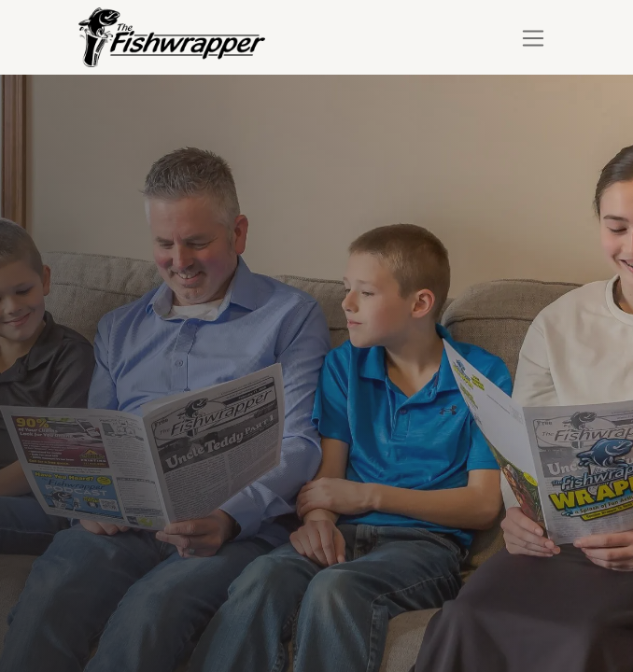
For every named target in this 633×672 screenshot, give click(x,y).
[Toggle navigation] (534, 37)
